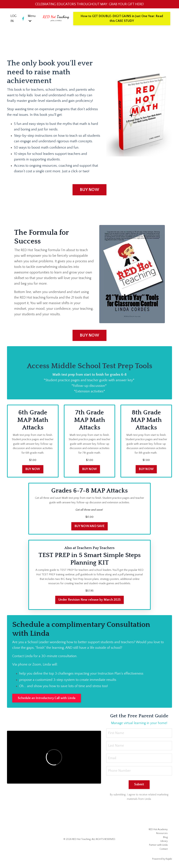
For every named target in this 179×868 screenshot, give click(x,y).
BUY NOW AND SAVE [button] (89, 526)
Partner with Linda (158, 845)
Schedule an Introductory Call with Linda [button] (47, 698)
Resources (162, 833)
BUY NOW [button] (89, 190)
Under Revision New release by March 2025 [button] (89, 600)
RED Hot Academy (158, 829)
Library (164, 841)
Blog (165, 837)
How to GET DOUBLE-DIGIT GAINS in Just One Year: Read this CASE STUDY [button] (122, 19)
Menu (32, 18)
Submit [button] (139, 784)
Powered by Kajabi (162, 859)
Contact (164, 849)
